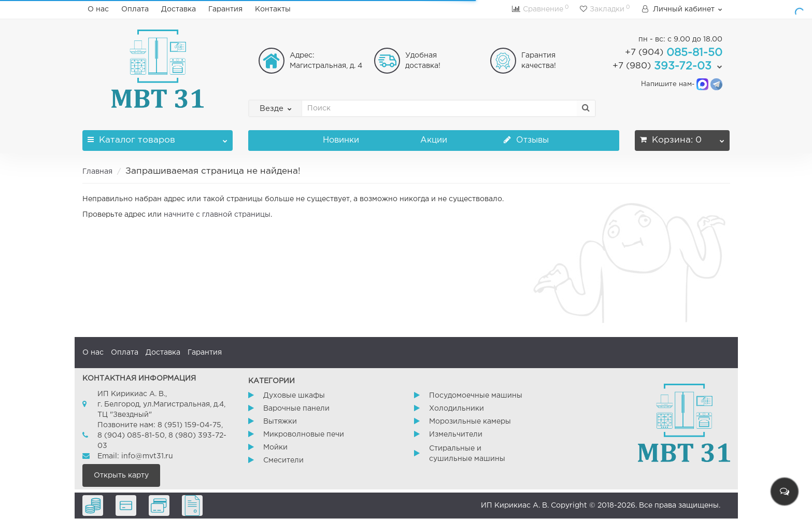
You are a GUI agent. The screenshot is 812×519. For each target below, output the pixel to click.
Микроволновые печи (304, 434)
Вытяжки (280, 422)
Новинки (341, 140)
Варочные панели (296, 409)
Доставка (179, 9)
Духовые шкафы (294, 396)
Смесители (283, 460)
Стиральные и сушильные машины (467, 454)
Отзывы (526, 140)
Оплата (135, 9)
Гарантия (225, 9)
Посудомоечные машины (476, 396)
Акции (434, 140)
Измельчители (456, 434)
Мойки (275, 447)
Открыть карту (121, 475)
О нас (98, 9)
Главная (97, 172)
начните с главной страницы (217, 215)
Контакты (273, 9)
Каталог (158, 137)
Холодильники (457, 409)
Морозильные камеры (470, 422)
